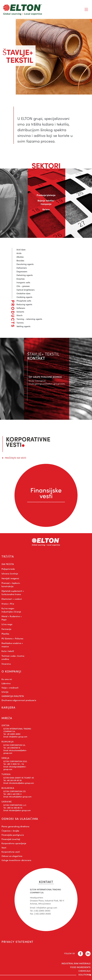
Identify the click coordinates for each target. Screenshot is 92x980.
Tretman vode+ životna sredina (13, 657)
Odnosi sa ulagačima (12, 856)
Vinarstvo (6, 664)
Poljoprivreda (8, 569)
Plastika (5, 634)
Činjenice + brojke (10, 831)
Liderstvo (6, 683)
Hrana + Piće (8, 604)
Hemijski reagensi (10, 578)
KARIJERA (8, 707)
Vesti (4, 848)
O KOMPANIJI (11, 671)
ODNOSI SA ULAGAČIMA (20, 819)
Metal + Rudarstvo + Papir (12, 618)
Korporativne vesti (11, 852)
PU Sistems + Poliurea (12, 638)
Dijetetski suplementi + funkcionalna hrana (13, 593)
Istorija (5, 692)
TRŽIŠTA (8, 556)
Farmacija (6, 629)
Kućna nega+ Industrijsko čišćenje (11, 610)
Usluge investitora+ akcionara (16, 860)
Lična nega (7, 624)
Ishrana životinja (10, 574)
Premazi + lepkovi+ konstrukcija (11, 585)
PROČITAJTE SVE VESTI (16, 458)
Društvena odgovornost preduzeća (19, 700)
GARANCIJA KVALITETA (13, 696)
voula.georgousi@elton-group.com (47, 384)
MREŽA (7, 718)
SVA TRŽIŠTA (8, 564)
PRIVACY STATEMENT (17, 942)
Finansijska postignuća (13, 835)
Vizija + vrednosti (10, 688)
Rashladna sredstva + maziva (12, 645)
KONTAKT (46, 882)
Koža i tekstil (8, 651)
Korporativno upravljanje (14, 843)
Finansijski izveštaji (11, 839)
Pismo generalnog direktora (15, 826)
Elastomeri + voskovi (12, 599)
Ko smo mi (7, 679)
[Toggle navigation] (86, 9)
